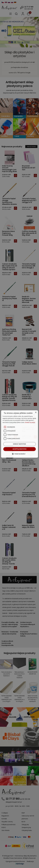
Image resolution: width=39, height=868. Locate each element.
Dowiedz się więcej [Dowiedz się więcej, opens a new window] (30, 422)
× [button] (36, 413)
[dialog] (19, 434)
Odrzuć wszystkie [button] (19, 444)
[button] (19, 454)
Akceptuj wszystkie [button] (19, 449)
